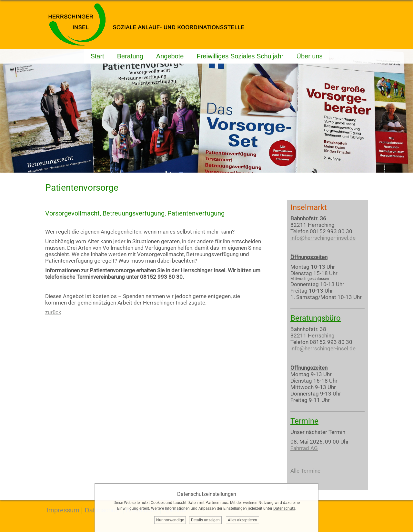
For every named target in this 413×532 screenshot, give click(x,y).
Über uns (309, 56)
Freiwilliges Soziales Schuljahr (240, 56)
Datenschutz (284, 508)
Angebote (170, 56)
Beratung (130, 56)
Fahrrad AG (304, 448)
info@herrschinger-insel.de (323, 238)
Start (97, 56)
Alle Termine (305, 471)
